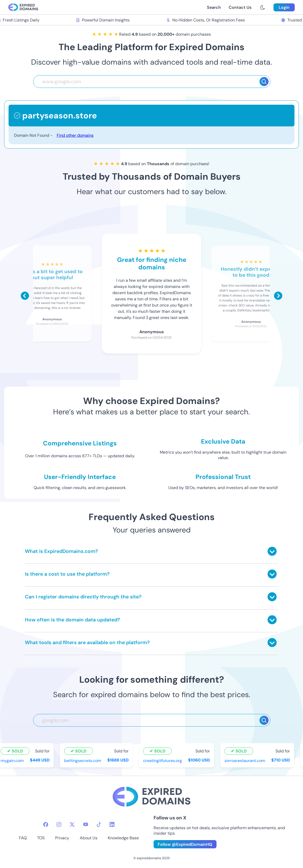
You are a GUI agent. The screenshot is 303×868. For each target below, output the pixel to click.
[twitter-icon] (72, 824)
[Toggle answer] (272, 551)
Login (284, 7)
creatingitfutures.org (165, 761)
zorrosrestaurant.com (247, 761)
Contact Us (240, 7)
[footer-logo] (151, 797)
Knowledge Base (123, 838)
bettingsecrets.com (85, 761)
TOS (41, 838)
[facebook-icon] (46, 824)
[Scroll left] (25, 296)
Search (214, 7)
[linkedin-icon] (112, 824)
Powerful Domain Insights (105, 20)
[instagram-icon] (59, 824)
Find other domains (75, 135)
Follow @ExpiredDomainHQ (185, 844)
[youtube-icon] (86, 824)
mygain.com (14, 761)
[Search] (264, 82)
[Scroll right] (278, 296)
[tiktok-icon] (99, 824)
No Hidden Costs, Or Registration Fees (207, 20)
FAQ (23, 838)
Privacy (62, 838)
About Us (89, 838)
